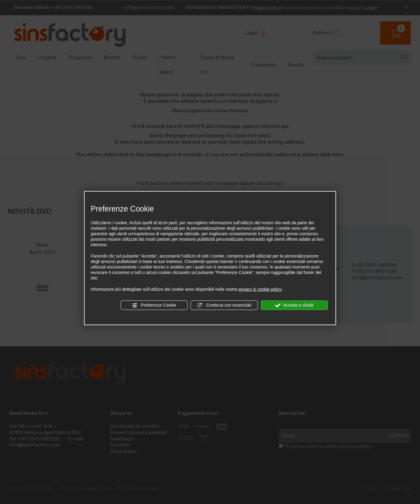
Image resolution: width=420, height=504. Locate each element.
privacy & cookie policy (260, 289)
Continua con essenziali (224, 305)
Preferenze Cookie (154, 305)
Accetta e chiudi (294, 305)
